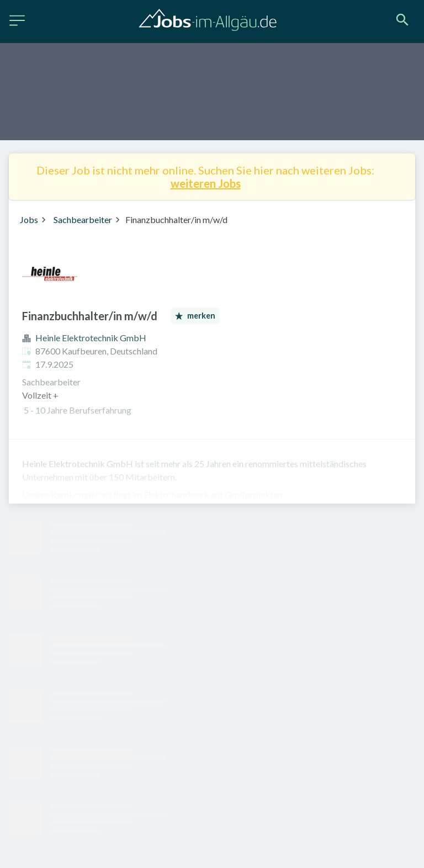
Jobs (29, 219)
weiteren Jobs (206, 183)
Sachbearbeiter (83, 219)
